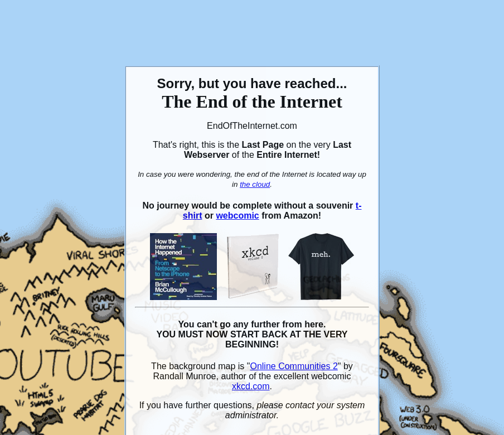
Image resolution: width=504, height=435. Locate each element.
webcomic (237, 216)
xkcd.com (251, 386)
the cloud (255, 184)
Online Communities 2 (294, 366)
